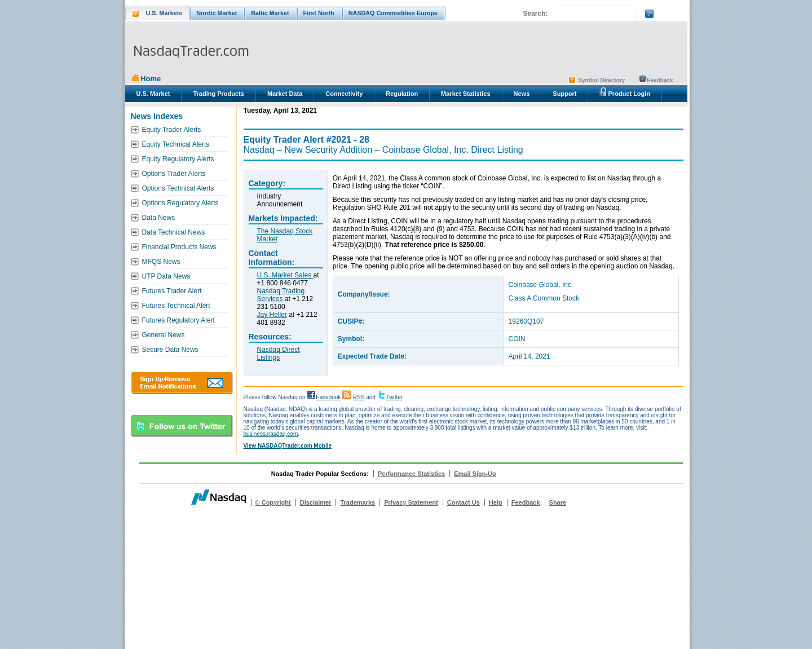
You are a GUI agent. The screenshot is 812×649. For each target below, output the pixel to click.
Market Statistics (465, 94)
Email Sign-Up (475, 474)
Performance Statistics (411, 474)
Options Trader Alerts (174, 174)
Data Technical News (174, 232)
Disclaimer (316, 502)
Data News (159, 218)
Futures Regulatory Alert (178, 320)
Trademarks (358, 502)
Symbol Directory (602, 80)
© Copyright (273, 502)
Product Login (625, 92)
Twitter (394, 397)
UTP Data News (166, 276)
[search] (594, 14)
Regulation (402, 94)
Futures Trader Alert (172, 291)
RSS (359, 397)
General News (164, 335)
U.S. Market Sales (285, 275)
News (522, 94)
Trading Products (218, 94)
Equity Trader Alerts (172, 130)
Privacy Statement (411, 502)
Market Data (285, 94)
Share (558, 502)
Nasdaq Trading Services (281, 295)
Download (182, 383)
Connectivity (344, 94)
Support (564, 94)
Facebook (328, 397)
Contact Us (464, 502)
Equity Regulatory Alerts (178, 159)
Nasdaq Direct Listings (279, 354)
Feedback (660, 80)
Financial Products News (179, 247)
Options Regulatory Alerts (180, 203)
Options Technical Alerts (178, 188)
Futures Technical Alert (176, 306)
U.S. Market (153, 94)
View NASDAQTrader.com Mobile (288, 446)
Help (496, 502)
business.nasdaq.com (271, 434)
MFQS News (161, 262)
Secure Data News (170, 350)
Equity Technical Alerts (176, 144)
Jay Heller (272, 315)
